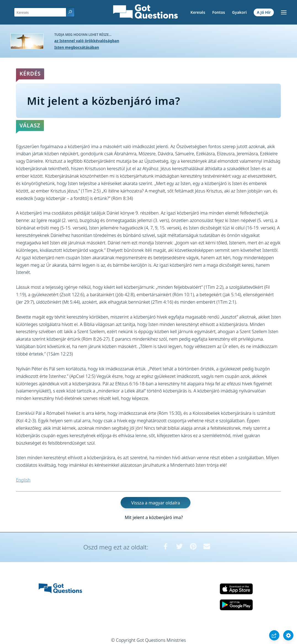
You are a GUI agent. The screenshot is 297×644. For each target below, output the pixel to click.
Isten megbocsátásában (77, 47)
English (23, 480)
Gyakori (239, 12)
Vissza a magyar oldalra (156, 503)
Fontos (219, 12)
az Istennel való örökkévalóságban (87, 41)
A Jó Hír (264, 12)
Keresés (198, 12)
